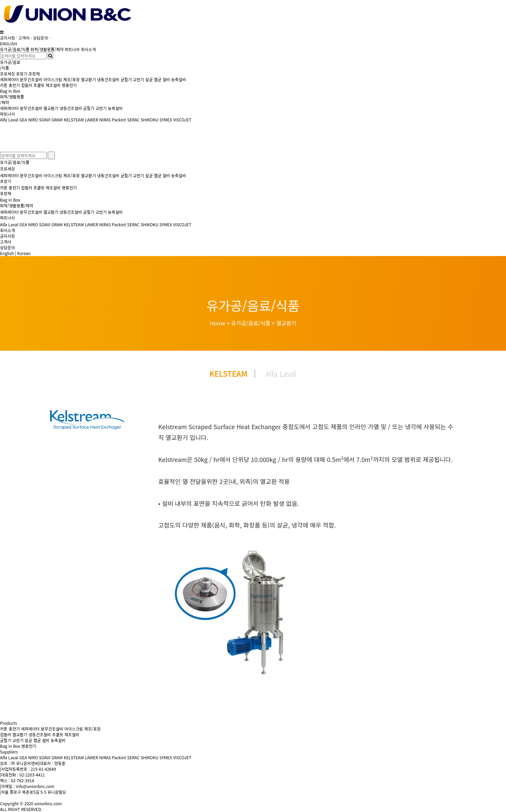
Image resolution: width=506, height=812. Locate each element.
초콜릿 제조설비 (47, 85)
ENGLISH (8, 43)
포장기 (22, 74)
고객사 (24, 38)
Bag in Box (10, 91)
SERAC (134, 120)
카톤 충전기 (10, 85)
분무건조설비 (31, 79)
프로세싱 (7, 74)
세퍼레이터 (9, 79)
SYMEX (166, 120)
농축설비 (179, 79)
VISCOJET (182, 120)
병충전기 (69, 85)
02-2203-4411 (32, 775)
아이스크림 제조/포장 (61, 79)
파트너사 (72, 49)
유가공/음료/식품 (15, 49)
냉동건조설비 (108, 79)
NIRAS (105, 120)
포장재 (34, 74)
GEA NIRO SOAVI (35, 120)
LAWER (92, 120)
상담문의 (41, 38)
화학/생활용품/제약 (47, 49)
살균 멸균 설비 (158, 79)
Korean (24, 253)
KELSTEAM (74, 120)
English (7, 253)
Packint (119, 120)
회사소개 (88, 49)
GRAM (57, 120)
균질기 (126, 79)
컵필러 (27, 85)
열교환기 (88, 79)
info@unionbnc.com (35, 786)
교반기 (139, 79)
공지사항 (7, 38)
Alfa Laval (10, 120)
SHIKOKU (150, 120)
